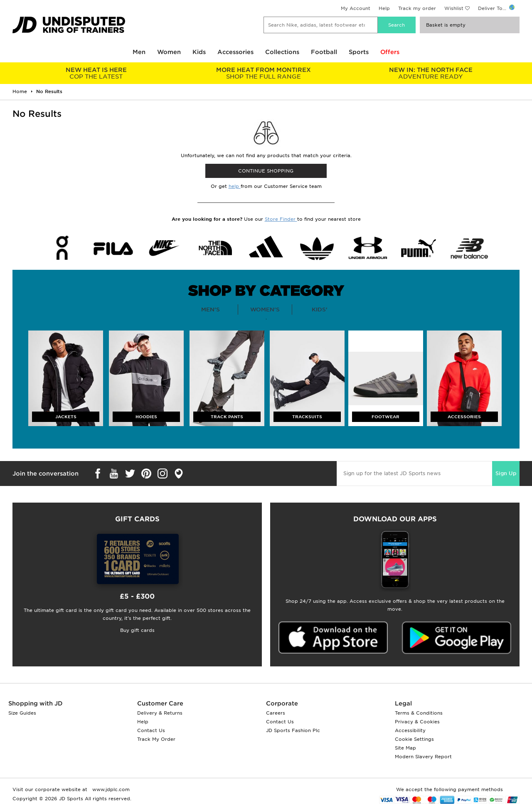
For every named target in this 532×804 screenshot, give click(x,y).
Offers (390, 52)
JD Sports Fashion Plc (293, 730)
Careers (276, 713)
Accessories (235, 52)
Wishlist (454, 8)
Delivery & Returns (160, 713)
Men (139, 52)
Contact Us (151, 730)
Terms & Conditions (419, 713)
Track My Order (156, 739)
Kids (199, 52)
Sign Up (506, 473)
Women (169, 52)
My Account (356, 8)
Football (324, 52)
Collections (282, 52)
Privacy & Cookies (417, 722)
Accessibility (410, 730)
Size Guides (22, 713)
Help (384, 8)
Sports (359, 52)
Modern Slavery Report (423, 757)
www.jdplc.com (110, 789)
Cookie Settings (414, 739)
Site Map (405, 748)
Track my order (417, 8)
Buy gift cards (137, 630)
